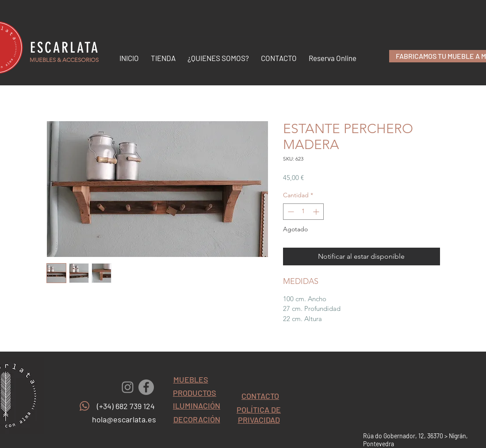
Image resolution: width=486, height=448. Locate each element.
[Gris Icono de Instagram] (128, 387)
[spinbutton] (303, 212)
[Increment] (317, 212)
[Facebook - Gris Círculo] (146, 387)
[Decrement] (290, 212)
